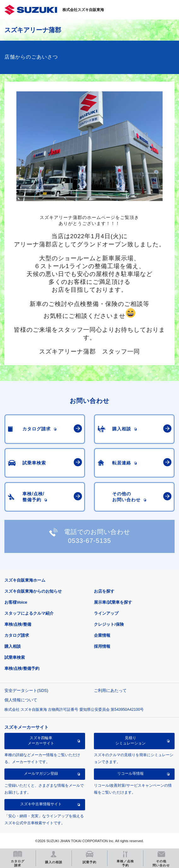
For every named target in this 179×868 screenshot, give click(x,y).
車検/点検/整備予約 (22, 668)
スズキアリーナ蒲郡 (33, 30)
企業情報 (102, 635)
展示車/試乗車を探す (113, 602)
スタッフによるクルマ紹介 (29, 613)
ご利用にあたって (110, 690)
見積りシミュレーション (130, 740)
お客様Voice (16, 602)
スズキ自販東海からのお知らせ (33, 591)
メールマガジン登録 (41, 773)
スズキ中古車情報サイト (41, 804)
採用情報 (102, 646)
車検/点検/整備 (18, 624)
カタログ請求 (17, 635)
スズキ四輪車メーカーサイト (41, 740)
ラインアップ (106, 613)
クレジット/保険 (109, 624)
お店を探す (104, 591)
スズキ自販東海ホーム (25, 580)
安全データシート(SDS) (26, 690)
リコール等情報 (130, 773)
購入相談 (13, 646)
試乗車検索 (15, 657)
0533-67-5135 (90, 541)
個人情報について (21, 700)
